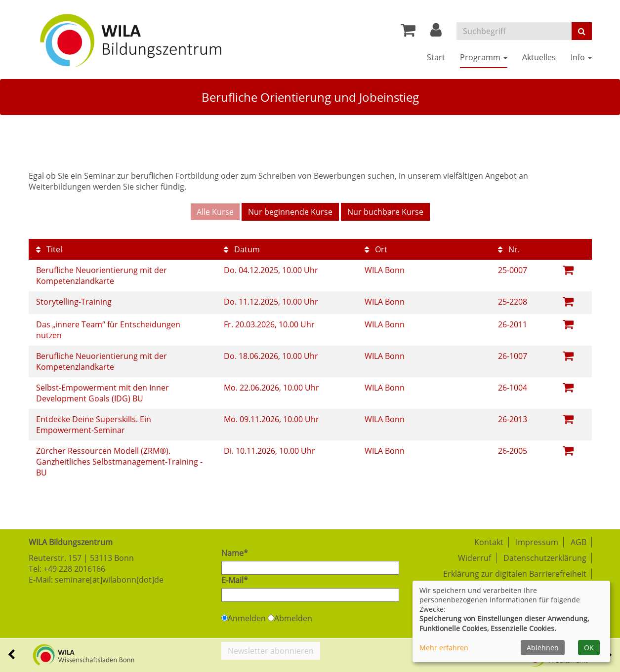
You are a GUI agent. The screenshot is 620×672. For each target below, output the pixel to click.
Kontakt (489, 542)
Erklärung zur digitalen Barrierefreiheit (515, 574)
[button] (436, 33)
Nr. (509, 249)
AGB (579, 542)
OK (589, 648)
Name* (235, 553)
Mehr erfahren (444, 648)
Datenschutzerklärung (545, 558)
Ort (376, 249)
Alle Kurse (215, 212)
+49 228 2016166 (74, 569)
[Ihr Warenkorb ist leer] (408, 33)
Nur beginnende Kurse (290, 212)
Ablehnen (543, 648)
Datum (242, 249)
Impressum (537, 542)
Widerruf (475, 558)
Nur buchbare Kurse (385, 212)
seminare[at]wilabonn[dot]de (109, 580)
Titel (49, 249)
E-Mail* (235, 580)
